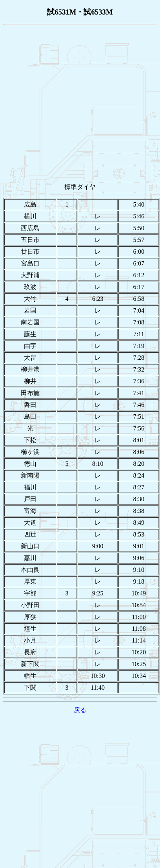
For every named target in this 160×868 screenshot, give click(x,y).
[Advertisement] (74, 102)
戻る (80, 710)
